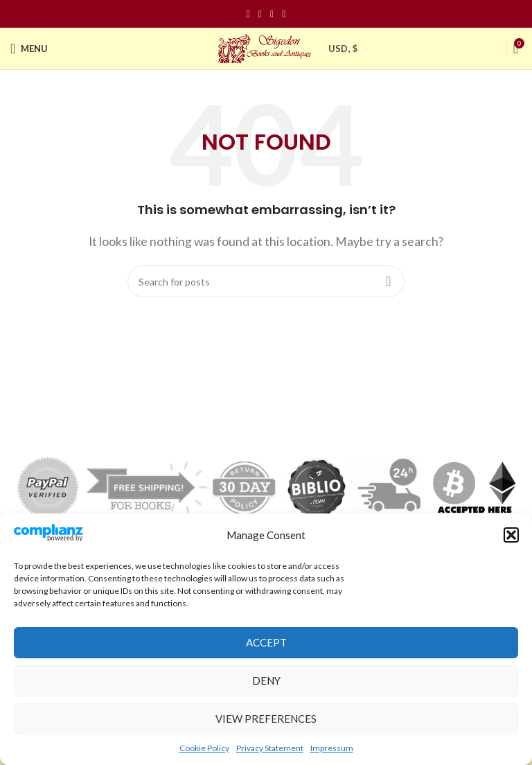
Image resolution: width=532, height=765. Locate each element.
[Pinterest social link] (272, 14)
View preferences (266, 719)
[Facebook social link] (248, 14)
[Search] (266, 281)
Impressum (332, 748)
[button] (511, 535)
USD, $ (343, 49)
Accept (266, 642)
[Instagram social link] (260, 14)
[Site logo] (266, 47)
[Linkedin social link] (284, 14)
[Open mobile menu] (29, 49)
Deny (266, 680)
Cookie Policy (204, 748)
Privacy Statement (270, 748)
